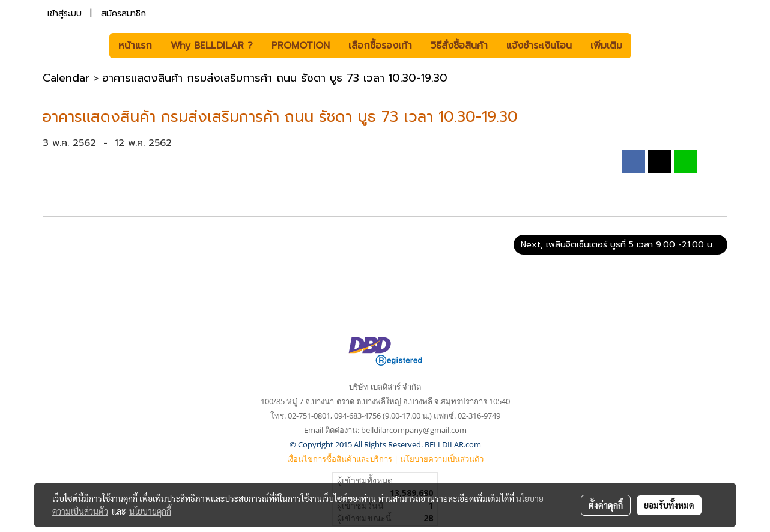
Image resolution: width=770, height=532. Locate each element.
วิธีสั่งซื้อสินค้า (459, 46)
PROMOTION (301, 46)
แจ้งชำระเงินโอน (539, 46)
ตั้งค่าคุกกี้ (606, 505)
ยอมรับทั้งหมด (669, 505)
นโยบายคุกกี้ (150, 511)
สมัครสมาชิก (123, 14)
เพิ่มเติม (606, 46)
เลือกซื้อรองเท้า (380, 46)
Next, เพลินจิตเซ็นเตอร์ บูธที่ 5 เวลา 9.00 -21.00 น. (620, 245)
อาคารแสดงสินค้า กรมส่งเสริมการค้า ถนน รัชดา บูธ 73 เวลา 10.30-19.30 (275, 78)
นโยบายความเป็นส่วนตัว (442, 459)
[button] (649, 46)
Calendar (66, 78)
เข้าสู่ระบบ (65, 14)
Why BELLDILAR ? (212, 46)
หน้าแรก (135, 46)
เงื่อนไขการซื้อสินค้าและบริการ (340, 459)
